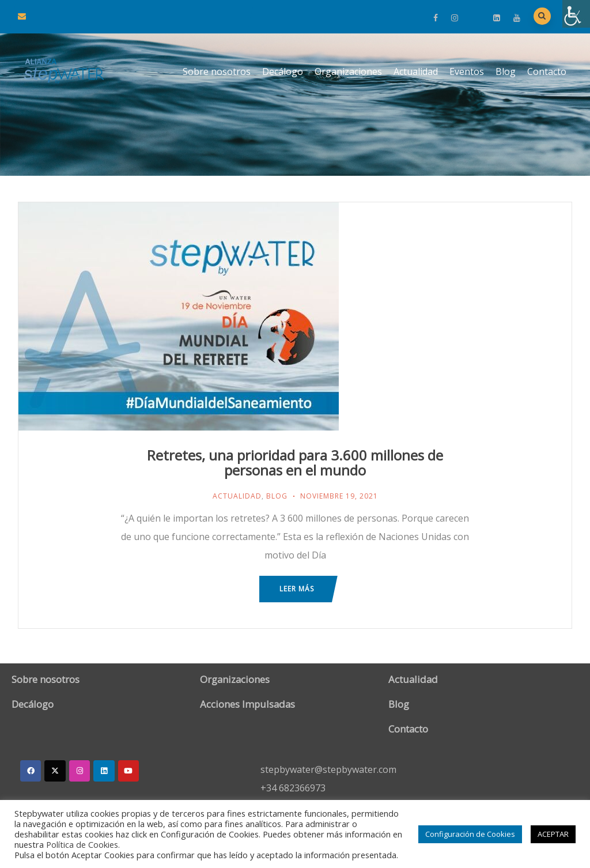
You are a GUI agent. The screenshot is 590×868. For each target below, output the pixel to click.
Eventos (467, 71)
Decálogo (283, 71)
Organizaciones (348, 71)
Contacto (547, 71)
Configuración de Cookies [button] (470, 834)
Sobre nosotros (217, 71)
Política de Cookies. (83, 844)
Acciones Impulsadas (247, 704)
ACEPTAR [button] (553, 834)
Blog (506, 71)
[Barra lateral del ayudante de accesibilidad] (576, 14)
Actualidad (416, 71)
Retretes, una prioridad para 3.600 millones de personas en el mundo (295, 463)
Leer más (297, 589)
